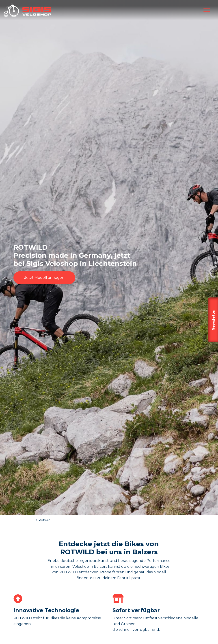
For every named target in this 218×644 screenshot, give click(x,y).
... (33, 520)
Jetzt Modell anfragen (44, 278)
